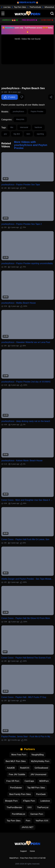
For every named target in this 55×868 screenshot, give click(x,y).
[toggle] (3, 13)
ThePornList (43, 807)
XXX (30, 807)
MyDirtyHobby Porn (40, 761)
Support (23, 851)
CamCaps (29, 781)
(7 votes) (10, 97)
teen (28, 134)
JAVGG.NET (28, 827)
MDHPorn (44, 781)
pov (5, 134)
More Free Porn (19, 755)
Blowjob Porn (11, 801)
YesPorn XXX (42, 821)
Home (32, 851)
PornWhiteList (19, 814)
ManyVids (20, 119)
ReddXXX (25, 768)
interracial (24, 127)
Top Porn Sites (20, 7)
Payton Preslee (37, 111)
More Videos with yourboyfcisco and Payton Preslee (31, 145)
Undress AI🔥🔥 (9, 20)
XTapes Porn (29, 801)
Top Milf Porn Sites (36, 788)
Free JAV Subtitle (17, 774)
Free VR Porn (13, 781)
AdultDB (11, 768)
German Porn (37, 814)
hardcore (38, 127)
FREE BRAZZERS (29, 20)
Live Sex (7, 7)
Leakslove (45, 801)
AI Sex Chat (46, 20)
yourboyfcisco (18, 111)
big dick (17, 134)
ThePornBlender (14, 807)
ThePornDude (35, 7)
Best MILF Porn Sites (16, 761)
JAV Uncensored (38, 774)
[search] (52, 13)
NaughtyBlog (38, 755)
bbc (12, 127)
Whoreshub (49, 7)
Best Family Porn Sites (20, 794)
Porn (28, 821)
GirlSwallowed (41, 768)
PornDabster (16, 788)
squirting (40, 134)
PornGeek (41, 794)
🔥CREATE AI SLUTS (26, 2)
